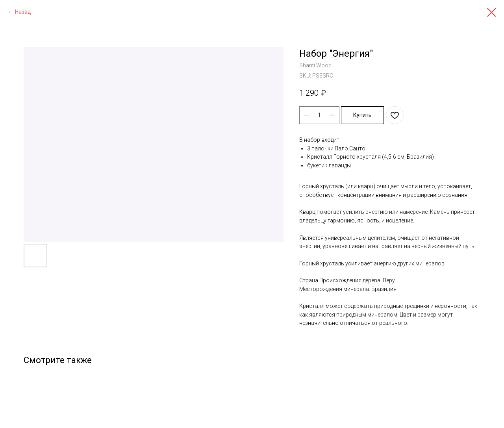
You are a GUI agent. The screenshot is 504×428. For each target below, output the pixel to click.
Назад (23, 12)
